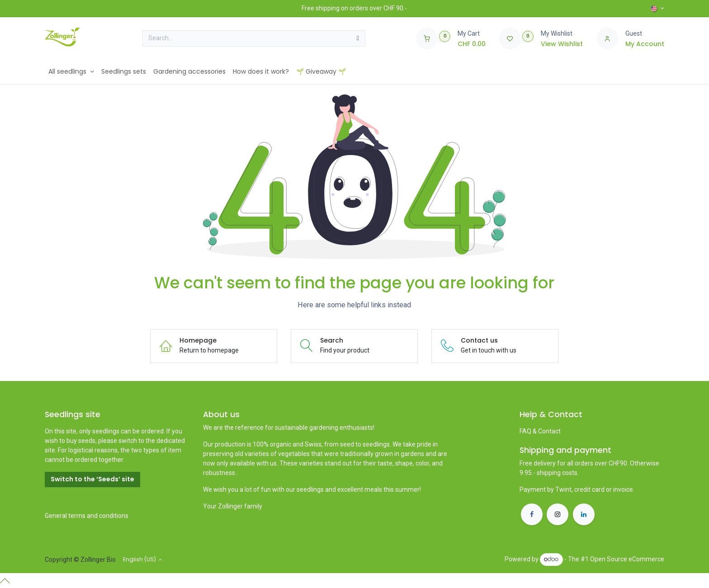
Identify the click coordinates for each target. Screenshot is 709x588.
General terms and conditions (87, 516)
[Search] (358, 38)
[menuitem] (71, 72)
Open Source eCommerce (627, 559)
